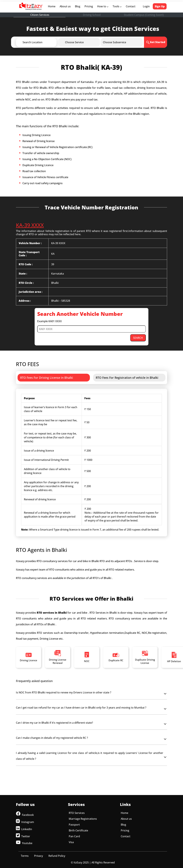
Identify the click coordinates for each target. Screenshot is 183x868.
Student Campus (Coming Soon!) (144, 15)
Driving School (92, 15)
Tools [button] (117, 6)
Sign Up (160, 6)
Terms (25, 856)
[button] (42, 42)
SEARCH (138, 338)
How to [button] (103, 6)
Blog (78, 6)
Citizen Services (40, 15)
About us (66, 6)
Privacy (39, 856)
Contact (131, 6)
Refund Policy (57, 856)
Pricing (89, 6)
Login (146, 6)
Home (52, 6)
